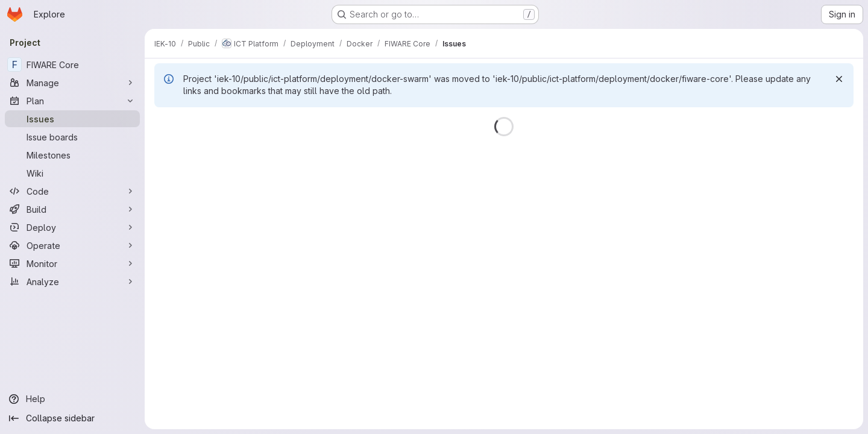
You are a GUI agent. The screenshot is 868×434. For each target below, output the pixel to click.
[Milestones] (72, 155)
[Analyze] (72, 281)
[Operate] (72, 245)
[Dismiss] (839, 79)
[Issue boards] (72, 137)
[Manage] (72, 83)
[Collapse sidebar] (72, 418)
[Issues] (72, 119)
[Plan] (72, 101)
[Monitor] (72, 263)
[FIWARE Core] (72, 64)
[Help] (72, 399)
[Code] (72, 191)
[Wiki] (72, 173)
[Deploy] (72, 227)
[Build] (72, 209)
